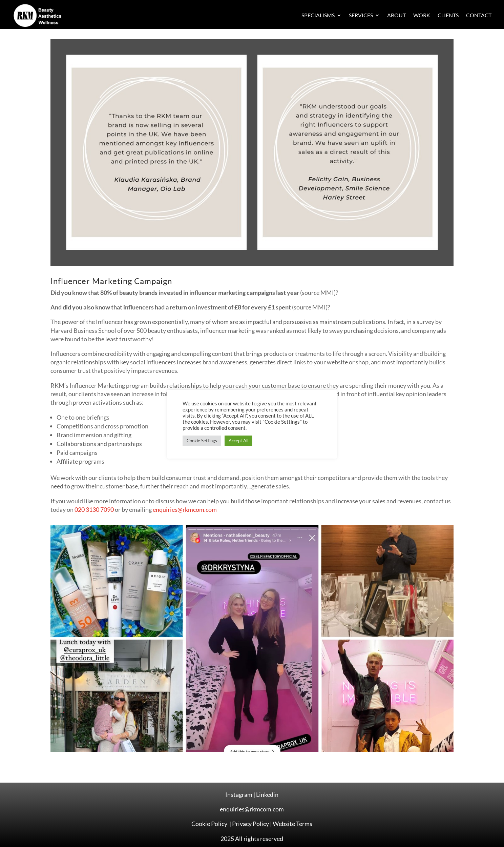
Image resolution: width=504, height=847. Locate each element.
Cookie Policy (210, 824)
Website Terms (292, 824)
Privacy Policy (250, 824)
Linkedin (267, 794)
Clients (448, 15)
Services (361, 15)
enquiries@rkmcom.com (185, 509)
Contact (479, 15)
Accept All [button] (238, 441)
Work (422, 15)
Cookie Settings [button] (202, 441)
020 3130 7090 (94, 509)
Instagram (239, 794)
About (396, 15)
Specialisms (318, 15)
